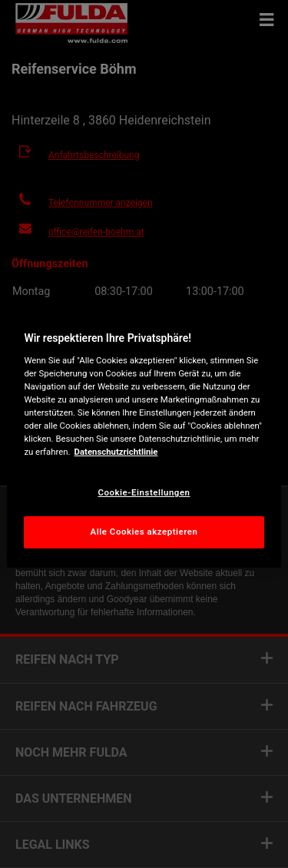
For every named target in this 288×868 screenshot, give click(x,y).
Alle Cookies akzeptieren (144, 532)
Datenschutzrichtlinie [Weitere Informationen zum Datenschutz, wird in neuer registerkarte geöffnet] (116, 452)
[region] (144, 434)
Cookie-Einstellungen (144, 492)
